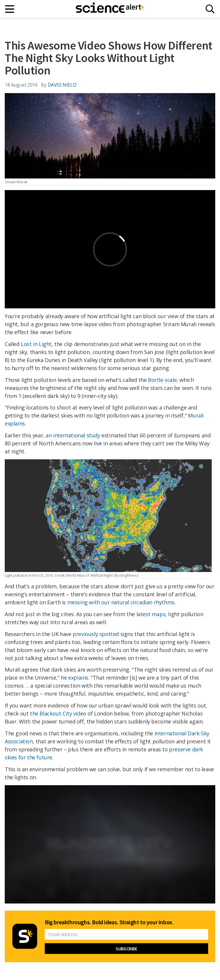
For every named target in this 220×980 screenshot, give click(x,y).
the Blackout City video (58, 713)
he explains (75, 678)
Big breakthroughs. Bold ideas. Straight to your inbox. (109, 922)
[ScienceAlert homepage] (110, 9)
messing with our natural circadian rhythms (121, 602)
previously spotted (96, 634)
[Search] (210, 9)
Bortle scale (162, 380)
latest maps (151, 614)
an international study (73, 435)
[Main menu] (10, 9)
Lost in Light (36, 344)
